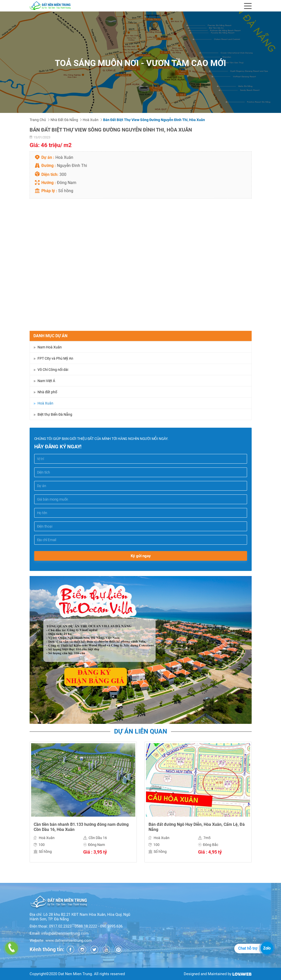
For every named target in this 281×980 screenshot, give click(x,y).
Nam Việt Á (46, 381)
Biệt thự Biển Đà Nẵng (55, 414)
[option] (83, 806)
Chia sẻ (36, 328)
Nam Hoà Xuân (50, 347)
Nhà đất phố (47, 392)
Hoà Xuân (91, 120)
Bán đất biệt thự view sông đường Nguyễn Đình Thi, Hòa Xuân (154, 120)
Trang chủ (38, 120)
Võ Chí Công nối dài (53, 370)
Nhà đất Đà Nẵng (64, 120)
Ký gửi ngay (140, 556)
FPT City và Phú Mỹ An (55, 358)
